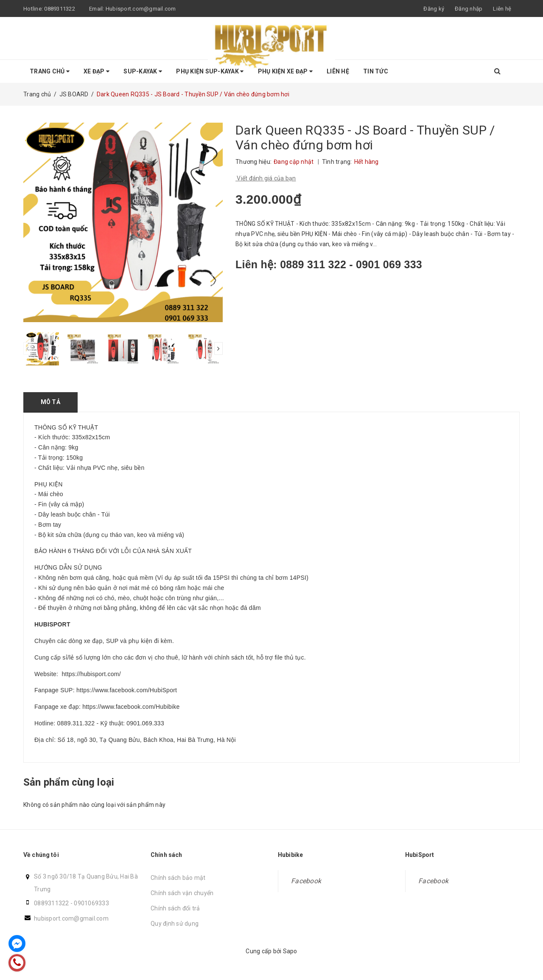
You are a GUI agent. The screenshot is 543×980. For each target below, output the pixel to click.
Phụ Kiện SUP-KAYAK (210, 71)
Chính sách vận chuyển (182, 893)
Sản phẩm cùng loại (69, 782)
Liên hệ (502, 9)
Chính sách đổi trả (175, 908)
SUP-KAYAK (143, 71)
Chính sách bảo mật (178, 878)
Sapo (290, 951)
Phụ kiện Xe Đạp (285, 71)
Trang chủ (50, 71)
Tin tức (376, 71)
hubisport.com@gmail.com (71, 918)
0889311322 (60, 9)
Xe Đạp (97, 71)
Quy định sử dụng (175, 924)
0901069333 (91, 903)
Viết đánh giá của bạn (266, 178)
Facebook (306, 881)
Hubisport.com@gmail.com (141, 9)
